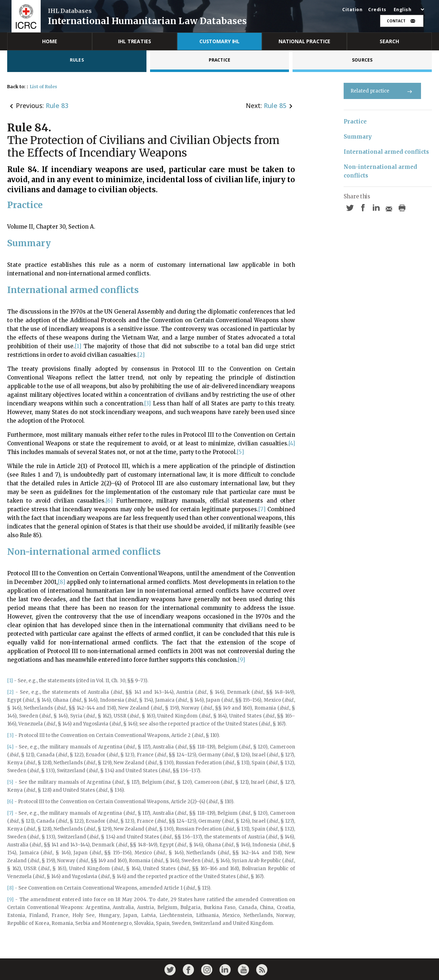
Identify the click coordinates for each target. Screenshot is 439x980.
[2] (141, 355)
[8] (62, 582)
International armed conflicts (386, 152)
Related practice (382, 91)
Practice (355, 122)
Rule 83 (57, 105)
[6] (109, 501)
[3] (148, 403)
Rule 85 (275, 105)
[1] (78, 346)
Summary (358, 137)
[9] (241, 660)
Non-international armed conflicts (381, 171)
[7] (262, 509)
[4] (292, 443)
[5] (240, 452)
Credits (377, 10)
